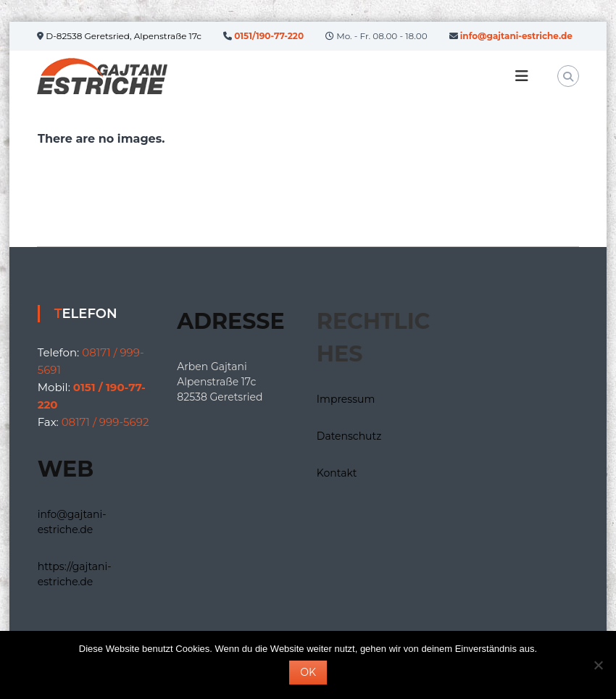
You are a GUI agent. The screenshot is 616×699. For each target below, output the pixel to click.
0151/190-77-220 (269, 36)
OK (308, 672)
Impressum (346, 399)
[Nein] (598, 665)
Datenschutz (349, 436)
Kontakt (337, 473)
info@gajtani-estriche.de (516, 36)
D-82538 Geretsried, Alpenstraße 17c (122, 36)
